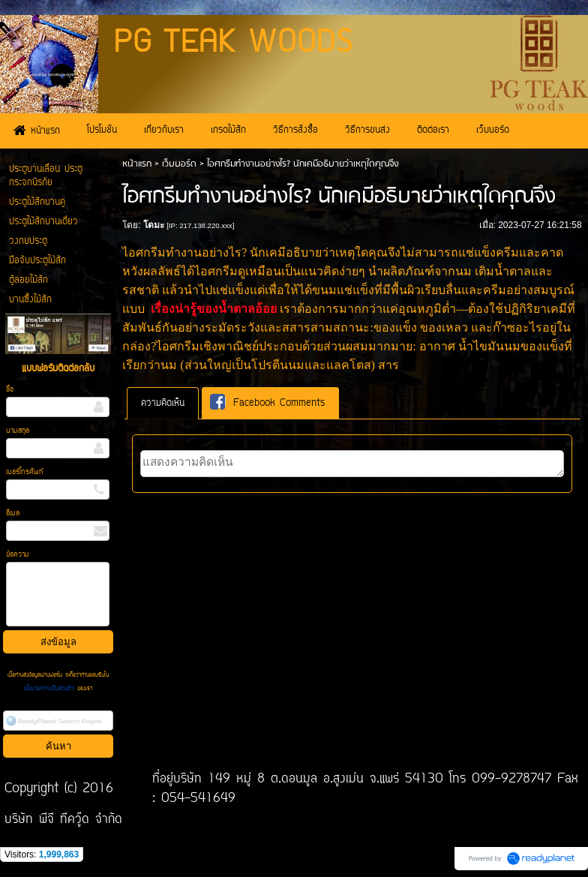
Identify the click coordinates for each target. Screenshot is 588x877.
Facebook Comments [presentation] (267, 402)
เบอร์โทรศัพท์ (25, 472)
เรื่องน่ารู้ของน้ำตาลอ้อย (214, 309)
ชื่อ (10, 390)
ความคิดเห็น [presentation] (163, 403)
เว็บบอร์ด (179, 164)
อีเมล (13, 514)
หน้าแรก (137, 164)
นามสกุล (18, 431)
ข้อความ (18, 555)
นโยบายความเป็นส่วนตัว (51, 689)
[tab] (163, 403)
